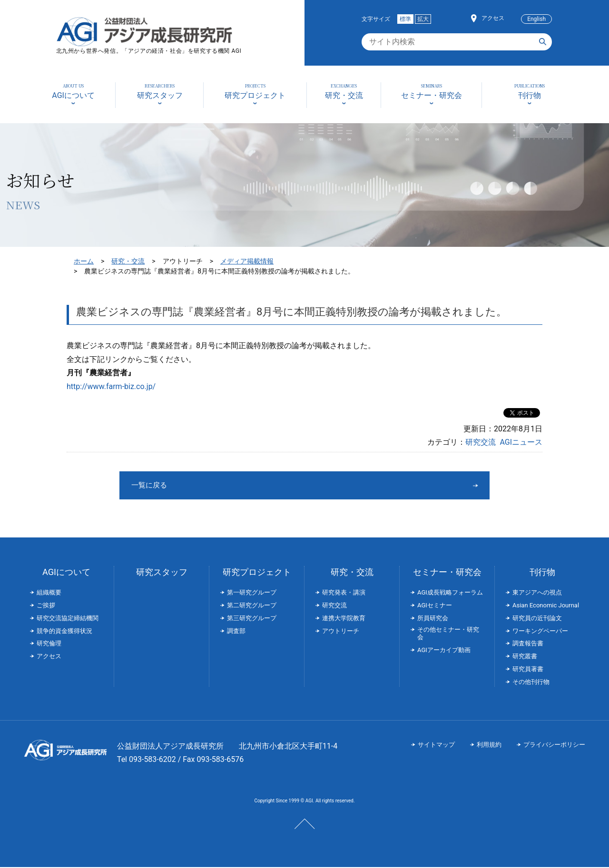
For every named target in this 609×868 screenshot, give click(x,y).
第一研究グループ (252, 593)
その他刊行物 (531, 683)
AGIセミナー (435, 606)
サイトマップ (436, 746)
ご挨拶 (46, 606)
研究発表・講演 (344, 593)
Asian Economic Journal (546, 606)
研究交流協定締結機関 (68, 619)
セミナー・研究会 (447, 573)
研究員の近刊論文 (537, 619)
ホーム (84, 261)
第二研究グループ (252, 606)
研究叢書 (525, 657)
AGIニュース (521, 442)
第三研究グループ (252, 619)
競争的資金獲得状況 (64, 632)
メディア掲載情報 (247, 261)
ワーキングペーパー (540, 632)
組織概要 (49, 593)
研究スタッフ (162, 573)
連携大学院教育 (344, 619)
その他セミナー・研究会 (448, 634)
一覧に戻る (269, 485)
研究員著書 (528, 670)
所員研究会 (433, 619)
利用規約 (489, 746)
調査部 (236, 632)
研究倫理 (49, 644)
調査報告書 (528, 644)
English (536, 19)
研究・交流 (128, 261)
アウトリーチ (341, 632)
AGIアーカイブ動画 (444, 651)
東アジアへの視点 (537, 593)
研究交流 (481, 442)
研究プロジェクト (257, 573)
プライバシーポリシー (554, 746)
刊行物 (542, 573)
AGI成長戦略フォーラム (450, 593)
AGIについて (66, 573)
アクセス (493, 18)
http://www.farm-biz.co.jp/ (111, 386)
